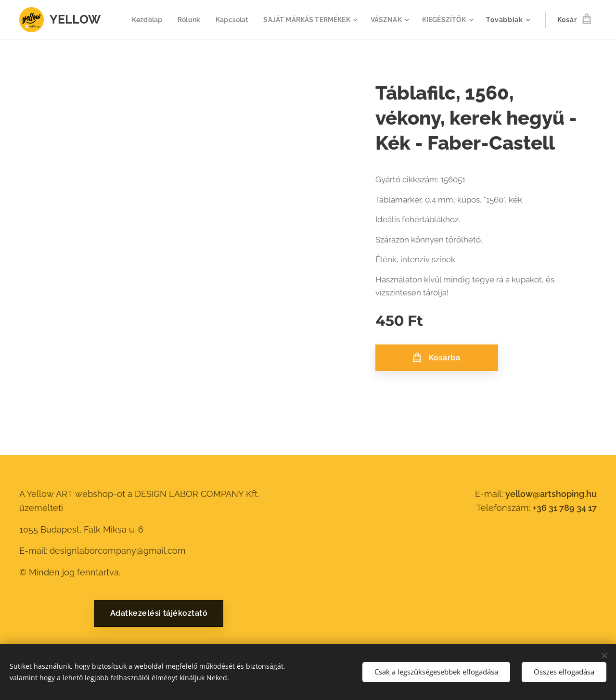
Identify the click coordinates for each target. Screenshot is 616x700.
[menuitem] (202, 20)
